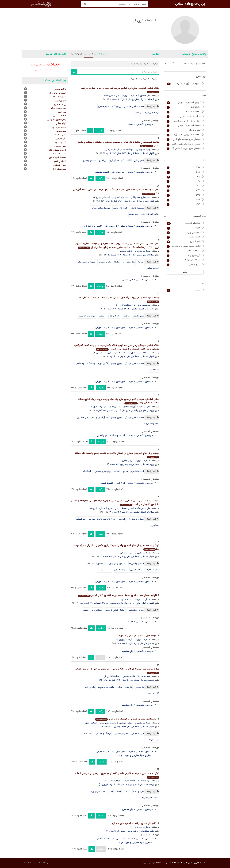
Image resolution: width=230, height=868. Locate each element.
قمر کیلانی (81, 519)
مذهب (101, 316)
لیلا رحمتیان (127, 599)
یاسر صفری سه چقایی (141, 197)
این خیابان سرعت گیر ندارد (147, 113)
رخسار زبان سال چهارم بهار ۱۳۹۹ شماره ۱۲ (136, 643)
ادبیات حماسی (152, 268)
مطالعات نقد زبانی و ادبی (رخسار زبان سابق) (185, 135)
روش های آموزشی (103, 471)
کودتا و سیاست (105, 570)
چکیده (99, 131)
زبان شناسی (42, 65)
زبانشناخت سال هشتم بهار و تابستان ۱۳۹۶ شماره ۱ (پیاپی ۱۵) (127, 680)
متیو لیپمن (134, 214)
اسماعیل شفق (91, 723)
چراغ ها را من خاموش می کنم (102, 519)
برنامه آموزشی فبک (150, 214)
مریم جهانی (103, 106)
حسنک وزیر (97, 610)
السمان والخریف (136, 563)
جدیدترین (89, 54)
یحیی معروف (127, 508)
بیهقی (86, 610)
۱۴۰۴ (185, 167)
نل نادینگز (87, 471)
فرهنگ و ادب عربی (102, 734)
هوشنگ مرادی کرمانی (101, 208)
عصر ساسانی (138, 316)
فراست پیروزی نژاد (124, 640)
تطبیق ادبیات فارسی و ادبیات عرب (185, 246)
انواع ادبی (120, 483)
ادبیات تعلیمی (138, 471)
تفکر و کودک (185, 130)
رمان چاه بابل (83, 417)
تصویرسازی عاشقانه (135, 160)
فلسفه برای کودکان (185, 260)
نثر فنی (129, 687)
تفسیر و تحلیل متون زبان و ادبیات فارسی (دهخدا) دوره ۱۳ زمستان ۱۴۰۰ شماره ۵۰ (118, 603)
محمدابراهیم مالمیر (108, 723)
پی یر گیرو (116, 106)
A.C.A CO (29, 863)
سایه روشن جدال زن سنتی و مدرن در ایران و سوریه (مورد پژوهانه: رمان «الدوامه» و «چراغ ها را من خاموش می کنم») (115, 503)
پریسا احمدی (144, 353)
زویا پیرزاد (154, 525)
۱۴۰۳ (185, 172)
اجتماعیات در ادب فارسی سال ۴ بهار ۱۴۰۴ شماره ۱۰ (132, 99)
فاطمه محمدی (126, 251)
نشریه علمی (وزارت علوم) (185, 84)
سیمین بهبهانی (90, 160)
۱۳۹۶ (185, 195)
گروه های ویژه (111, 226)
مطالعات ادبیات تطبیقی (185, 116)
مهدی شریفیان (126, 723)
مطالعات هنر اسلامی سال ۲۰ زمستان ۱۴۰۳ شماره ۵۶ (131, 255)
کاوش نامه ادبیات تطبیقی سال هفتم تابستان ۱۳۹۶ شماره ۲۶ (127, 727)
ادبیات (131, 172)
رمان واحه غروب (151, 424)
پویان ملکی (127, 461)
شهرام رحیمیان (137, 570)
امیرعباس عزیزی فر (102, 197)
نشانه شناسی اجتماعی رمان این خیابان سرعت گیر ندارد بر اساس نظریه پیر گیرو (120, 90)
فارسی (185, 290)
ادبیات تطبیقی (121, 570)
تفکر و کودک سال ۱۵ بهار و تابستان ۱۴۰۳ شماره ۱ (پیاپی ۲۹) (127, 201)
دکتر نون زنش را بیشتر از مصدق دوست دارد (106, 563)
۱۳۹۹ (185, 190)
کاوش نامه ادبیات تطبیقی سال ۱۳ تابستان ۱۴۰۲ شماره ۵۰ (129, 309)
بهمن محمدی (126, 553)
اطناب (120, 687)
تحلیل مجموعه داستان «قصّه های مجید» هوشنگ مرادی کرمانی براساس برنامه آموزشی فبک (116, 192)
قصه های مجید (120, 208)
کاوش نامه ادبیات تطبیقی (185, 102)
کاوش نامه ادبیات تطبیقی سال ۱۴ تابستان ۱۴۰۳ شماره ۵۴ (128, 153)
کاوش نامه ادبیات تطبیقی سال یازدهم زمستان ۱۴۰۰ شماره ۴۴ (127, 556)
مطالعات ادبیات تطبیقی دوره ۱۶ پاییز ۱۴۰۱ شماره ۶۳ (131, 512)
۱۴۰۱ (185, 181)
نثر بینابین (139, 687)
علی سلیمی (113, 508)
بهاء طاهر (80, 363)
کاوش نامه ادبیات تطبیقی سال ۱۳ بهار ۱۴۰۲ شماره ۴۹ (130, 356)
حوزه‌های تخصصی (145, 124)
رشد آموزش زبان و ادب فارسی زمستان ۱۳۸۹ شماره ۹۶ (130, 831)
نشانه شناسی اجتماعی (134, 106)
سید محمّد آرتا (144, 781)
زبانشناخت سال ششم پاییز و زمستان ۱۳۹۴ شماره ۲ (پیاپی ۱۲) (126, 784)
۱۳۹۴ (185, 200)
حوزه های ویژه (118, 172)
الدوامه (122, 519)
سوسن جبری (96, 353)
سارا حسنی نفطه (112, 95)
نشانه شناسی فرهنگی (134, 363)
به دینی (126, 316)
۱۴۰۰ (185, 186)
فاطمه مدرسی (129, 676)
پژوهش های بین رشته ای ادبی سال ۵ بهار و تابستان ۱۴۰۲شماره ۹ (125, 410)
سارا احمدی (145, 95)
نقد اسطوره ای (128, 262)
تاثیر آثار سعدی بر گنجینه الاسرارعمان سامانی (134, 823)
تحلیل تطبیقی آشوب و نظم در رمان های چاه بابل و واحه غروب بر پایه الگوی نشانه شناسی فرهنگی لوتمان (119, 401)
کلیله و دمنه (153, 693)
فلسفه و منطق (127, 226)
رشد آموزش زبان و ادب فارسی (185, 121)
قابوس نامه (90, 687)
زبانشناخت (185, 107)
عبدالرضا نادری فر (130, 95)
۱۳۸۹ (185, 204)
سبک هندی (86, 734)
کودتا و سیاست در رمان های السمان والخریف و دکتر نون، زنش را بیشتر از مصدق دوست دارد (116, 547)
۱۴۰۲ (185, 177)
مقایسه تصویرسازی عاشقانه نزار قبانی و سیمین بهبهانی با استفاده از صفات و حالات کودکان (119, 144)
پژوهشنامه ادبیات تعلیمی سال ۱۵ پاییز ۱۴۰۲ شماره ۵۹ (130, 464)
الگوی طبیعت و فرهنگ (98, 363)
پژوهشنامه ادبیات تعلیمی (185, 125)
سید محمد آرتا (144, 676)
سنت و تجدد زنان (136, 519)
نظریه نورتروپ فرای (86, 262)
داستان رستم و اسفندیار (109, 262)
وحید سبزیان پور (143, 149)
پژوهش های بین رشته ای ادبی (185, 139)
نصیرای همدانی (121, 734)
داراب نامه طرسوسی (86, 316)
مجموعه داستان (137, 208)
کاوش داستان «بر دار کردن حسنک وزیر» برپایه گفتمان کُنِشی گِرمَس (117, 595)
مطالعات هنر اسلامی (185, 112)
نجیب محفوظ (152, 570)
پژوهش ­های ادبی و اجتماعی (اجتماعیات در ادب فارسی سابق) (185, 148)
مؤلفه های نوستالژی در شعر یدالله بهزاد (137, 636)
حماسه (141, 262)
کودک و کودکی (117, 160)
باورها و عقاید (114, 316)
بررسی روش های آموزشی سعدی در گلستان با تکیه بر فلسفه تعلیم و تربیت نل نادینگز (117, 455)
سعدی (125, 471)
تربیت (117, 471)
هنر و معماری (41, 70)
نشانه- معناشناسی (136, 610)
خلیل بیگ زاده (129, 353)
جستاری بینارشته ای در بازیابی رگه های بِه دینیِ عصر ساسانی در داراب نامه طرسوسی (118, 299)
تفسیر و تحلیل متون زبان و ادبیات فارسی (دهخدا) (185, 144)
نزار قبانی (103, 160)
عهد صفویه (154, 740)
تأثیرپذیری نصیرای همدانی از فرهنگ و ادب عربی (126, 719)
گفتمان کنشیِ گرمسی (115, 610)
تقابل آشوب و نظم (100, 417)
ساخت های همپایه (106, 687)
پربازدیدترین (76, 54)
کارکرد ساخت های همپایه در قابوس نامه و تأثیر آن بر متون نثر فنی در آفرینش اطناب (117, 671)
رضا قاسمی (154, 370)
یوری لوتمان (116, 363)
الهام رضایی (110, 149)
